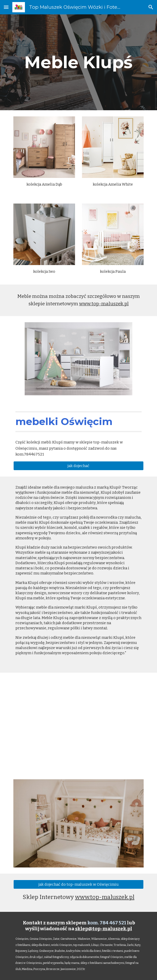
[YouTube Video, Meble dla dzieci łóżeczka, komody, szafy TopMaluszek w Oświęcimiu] (78, 723)
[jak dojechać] (78, 466)
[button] (6, 7)
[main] (78, 62)
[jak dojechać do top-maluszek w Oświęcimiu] (78, 884)
